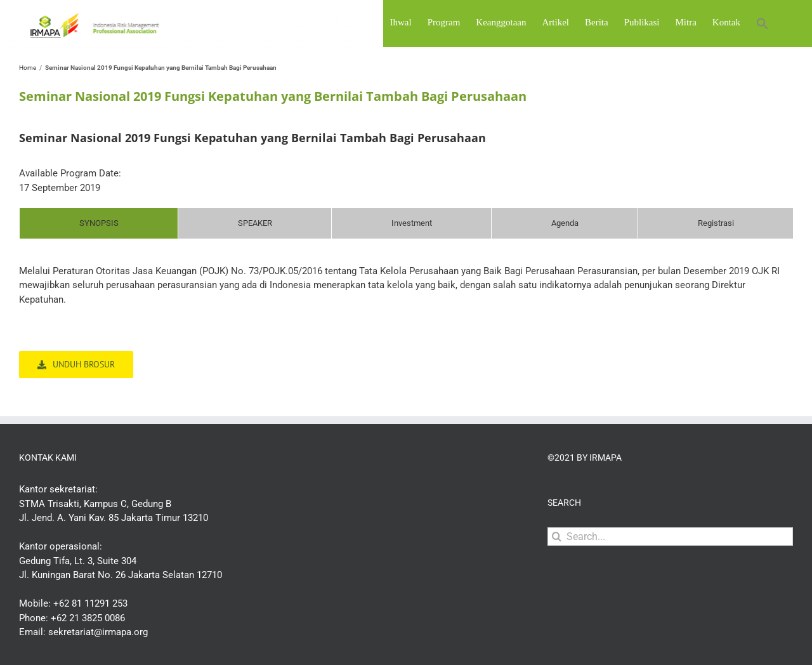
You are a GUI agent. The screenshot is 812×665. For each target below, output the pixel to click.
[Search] (557, 537)
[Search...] (670, 537)
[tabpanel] (406, 292)
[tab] (99, 223)
